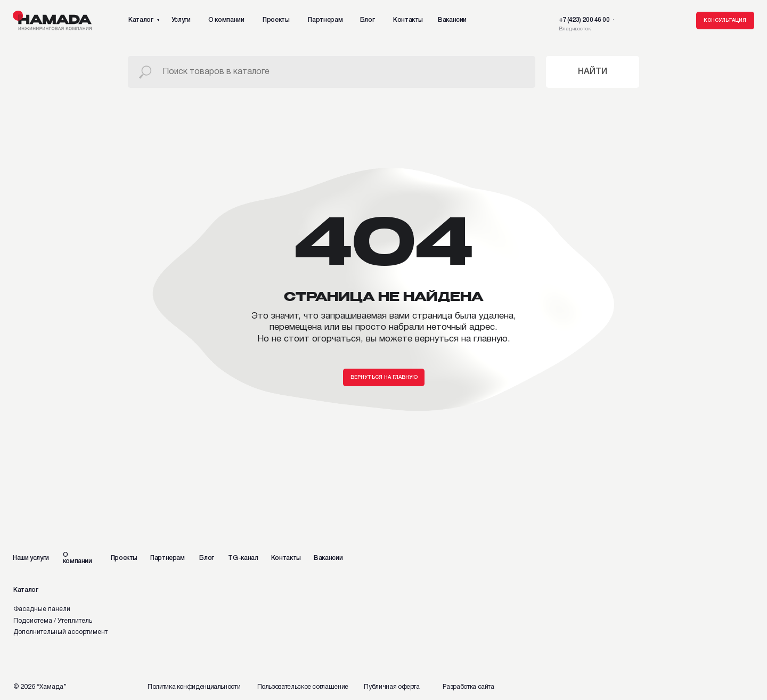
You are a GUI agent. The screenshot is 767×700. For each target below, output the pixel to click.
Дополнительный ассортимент (60, 632)
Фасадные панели (42, 609)
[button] (725, 21)
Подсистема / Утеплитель (53, 621)
